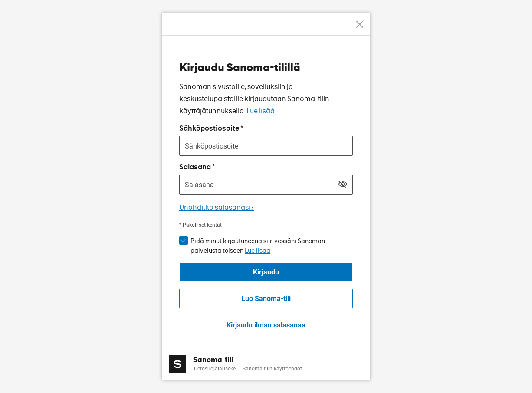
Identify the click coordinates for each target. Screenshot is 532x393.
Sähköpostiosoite (209, 128)
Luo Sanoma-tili (266, 299)
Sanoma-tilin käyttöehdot (272, 369)
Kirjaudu (266, 272)
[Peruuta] (360, 24)
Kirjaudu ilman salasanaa (266, 325)
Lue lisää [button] (258, 251)
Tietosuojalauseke (214, 369)
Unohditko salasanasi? (217, 207)
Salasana (195, 167)
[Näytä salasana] (343, 185)
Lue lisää (261, 111)
